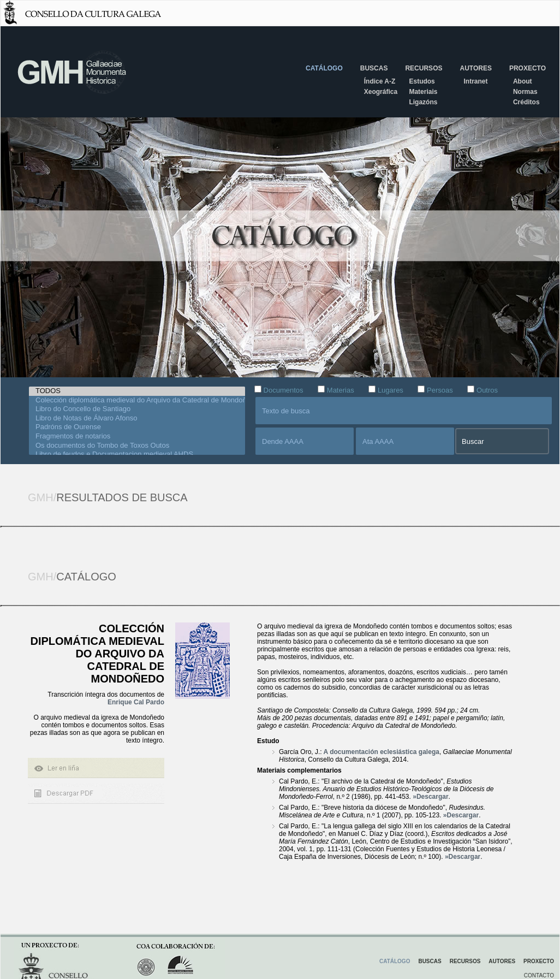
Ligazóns (423, 102)
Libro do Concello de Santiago (137, 409)
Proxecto (528, 68)
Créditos (526, 102)
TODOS (137, 391)
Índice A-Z (380, 81)
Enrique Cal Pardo (136, 702)
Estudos (422, 81)
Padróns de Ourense (137, 427)
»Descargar (430, 797)
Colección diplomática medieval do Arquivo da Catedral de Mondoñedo (137, 400)
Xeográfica (381, 92)
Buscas (374, 68)
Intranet (475, 81)
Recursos (424, 68)
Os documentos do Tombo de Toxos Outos (137, 446)
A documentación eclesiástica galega (381, 752)
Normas (525, 92)
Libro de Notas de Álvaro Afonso (137, 419)
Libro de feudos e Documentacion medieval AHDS (137, 455)
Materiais (423, 92)
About (523, 81)
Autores (475, 68)
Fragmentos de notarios (137, 437)
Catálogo (324, 68)
